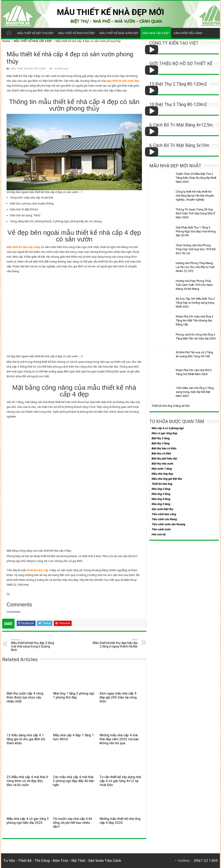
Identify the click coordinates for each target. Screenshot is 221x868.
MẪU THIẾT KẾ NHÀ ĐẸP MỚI (110, 12)
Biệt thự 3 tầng (161, 443)
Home (6, 41)
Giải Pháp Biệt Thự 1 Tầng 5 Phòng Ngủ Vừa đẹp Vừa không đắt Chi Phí (196, 231)
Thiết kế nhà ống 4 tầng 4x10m (171, 406)
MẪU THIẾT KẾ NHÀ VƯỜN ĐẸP (119, 33)
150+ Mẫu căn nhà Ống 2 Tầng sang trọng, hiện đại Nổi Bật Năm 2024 (195, 392)
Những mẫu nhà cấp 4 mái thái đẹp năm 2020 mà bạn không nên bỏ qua (119, 739)
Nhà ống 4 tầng (161, 499)
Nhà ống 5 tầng (161, 504)
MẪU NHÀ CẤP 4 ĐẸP (156, 33)
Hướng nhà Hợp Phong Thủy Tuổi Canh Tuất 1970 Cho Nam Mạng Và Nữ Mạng (194, 285)
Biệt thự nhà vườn (162, 464)
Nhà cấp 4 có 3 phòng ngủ (168, 428)
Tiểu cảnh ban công (164, 514)
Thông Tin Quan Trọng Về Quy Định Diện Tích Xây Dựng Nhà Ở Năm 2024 (195, 213)
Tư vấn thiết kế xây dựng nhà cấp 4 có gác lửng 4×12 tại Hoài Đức (120, 781)
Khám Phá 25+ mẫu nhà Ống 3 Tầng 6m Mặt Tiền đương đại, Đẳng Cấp (194, 320)
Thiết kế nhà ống (162, 484)
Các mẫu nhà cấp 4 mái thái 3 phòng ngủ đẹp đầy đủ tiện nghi (74, 781)
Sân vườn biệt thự (162, 509)
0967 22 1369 (206, 861)
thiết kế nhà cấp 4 (39, 570)
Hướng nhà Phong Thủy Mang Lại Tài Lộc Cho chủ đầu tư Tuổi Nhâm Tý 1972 (195, 267)
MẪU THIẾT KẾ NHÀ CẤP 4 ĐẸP (33, 41)
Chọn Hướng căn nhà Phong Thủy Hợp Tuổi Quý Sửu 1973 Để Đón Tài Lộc (196, 249)
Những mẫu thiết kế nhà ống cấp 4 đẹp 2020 (120, 821)
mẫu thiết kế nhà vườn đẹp (123, 81)
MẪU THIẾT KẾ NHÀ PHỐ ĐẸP (76, 33)
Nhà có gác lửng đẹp (164, 433)
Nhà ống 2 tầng (161, 489)
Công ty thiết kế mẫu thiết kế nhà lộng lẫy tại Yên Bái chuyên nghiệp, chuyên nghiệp (195, 196)
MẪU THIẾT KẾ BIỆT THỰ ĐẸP (35, 33)
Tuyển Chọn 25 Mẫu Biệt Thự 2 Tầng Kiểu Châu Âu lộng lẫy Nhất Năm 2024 (196, 178)
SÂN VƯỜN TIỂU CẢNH (188, 33)
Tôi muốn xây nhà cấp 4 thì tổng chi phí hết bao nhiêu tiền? (72, 823)
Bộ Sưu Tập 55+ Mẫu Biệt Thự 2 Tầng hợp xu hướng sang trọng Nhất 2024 (195, 303)
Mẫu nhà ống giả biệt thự (167, 479)
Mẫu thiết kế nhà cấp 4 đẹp (23, 247)
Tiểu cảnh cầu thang (164, 519)
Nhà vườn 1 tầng (162, 469)
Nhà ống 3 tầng (161, 494)
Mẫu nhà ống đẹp (162, 474)
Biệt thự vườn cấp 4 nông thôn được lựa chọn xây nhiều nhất (25, 697)
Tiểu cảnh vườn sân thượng (168, 524)
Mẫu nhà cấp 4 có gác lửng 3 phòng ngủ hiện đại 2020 (28, 821)
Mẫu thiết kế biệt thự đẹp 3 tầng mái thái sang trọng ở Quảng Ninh (34, 645)
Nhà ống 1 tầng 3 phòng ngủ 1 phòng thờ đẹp (74, 695)
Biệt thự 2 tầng (161, 438)
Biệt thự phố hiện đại (164, 459)
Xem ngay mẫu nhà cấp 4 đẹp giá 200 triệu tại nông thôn (118, 697)
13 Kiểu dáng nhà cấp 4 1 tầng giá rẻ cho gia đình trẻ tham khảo (26, 739)
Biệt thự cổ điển (161, 453)
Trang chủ (9, 33)
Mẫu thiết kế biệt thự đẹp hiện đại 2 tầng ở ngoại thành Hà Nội (115, 643)
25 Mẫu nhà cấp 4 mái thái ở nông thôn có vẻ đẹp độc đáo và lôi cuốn (27, 781)
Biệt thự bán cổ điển (164, 448)
